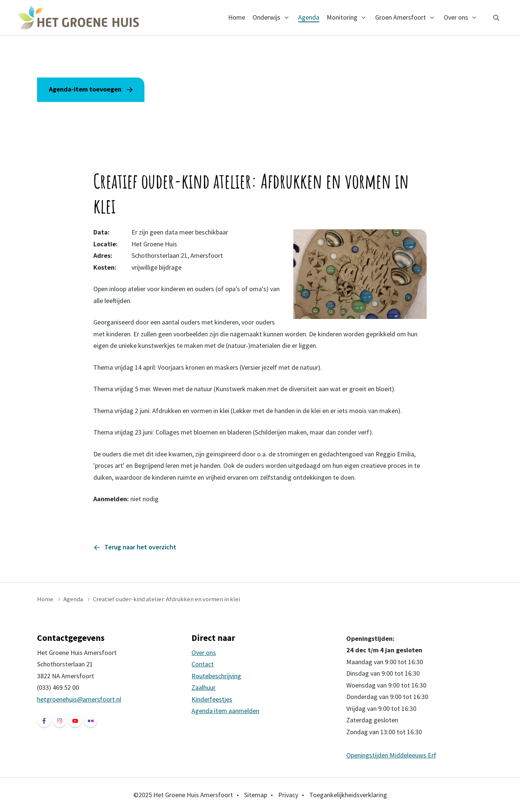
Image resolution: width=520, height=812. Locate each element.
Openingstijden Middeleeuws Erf (391, 755)
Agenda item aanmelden (225, 711)
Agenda (309, 17)
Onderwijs (266, 17)
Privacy (288, 795)
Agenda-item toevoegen (85, 89)
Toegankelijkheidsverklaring (348, 795)
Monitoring (342, 17)
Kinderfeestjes (212, 699)
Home (237, 17)
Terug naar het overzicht (140, 547)
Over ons (456, 17)
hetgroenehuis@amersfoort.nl (79, 699)
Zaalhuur (204, 687)
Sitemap (256, 795)
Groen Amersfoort (401, 17)
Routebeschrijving (216, 676)
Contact (203, 664)
